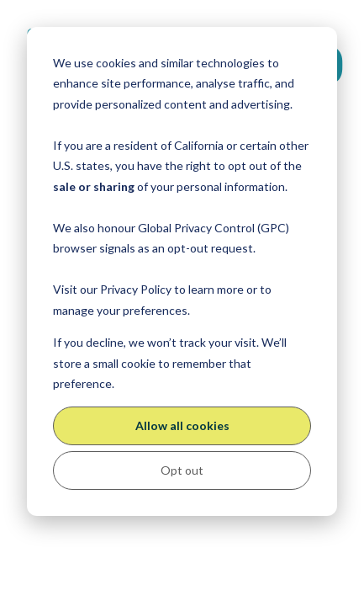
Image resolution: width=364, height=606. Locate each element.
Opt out (182, 470)
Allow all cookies (182, 425)
